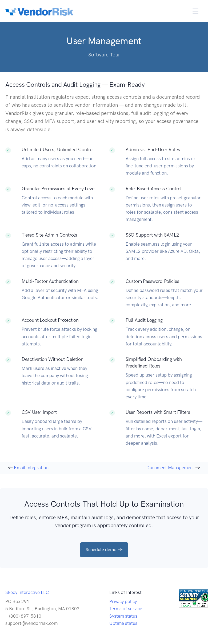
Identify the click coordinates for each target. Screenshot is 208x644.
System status (123, 616)
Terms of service (126, 609)
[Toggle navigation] (196, 11)
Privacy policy (123, 601)
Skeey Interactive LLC (27, 592)
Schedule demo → (104, 550)
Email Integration (31, 468)
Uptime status (123, 623)
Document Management (170, 468)
